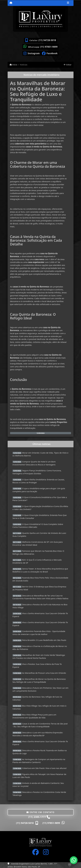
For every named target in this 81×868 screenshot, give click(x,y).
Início (13, 65)
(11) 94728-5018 (47, 40)
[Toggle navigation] (68, 3)
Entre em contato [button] (40, 812)
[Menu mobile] (11, 3)
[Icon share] (32, 53)
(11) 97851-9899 (49, 47)
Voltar (68, 65)
